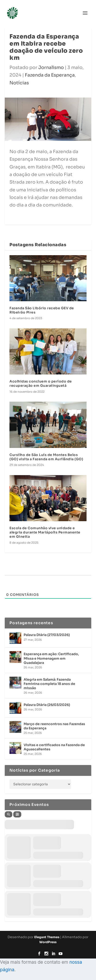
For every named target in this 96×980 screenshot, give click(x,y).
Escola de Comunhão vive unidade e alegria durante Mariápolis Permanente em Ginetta (45, 532)
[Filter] (17, 814)
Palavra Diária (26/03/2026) (47, 705)
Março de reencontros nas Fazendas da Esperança (54, 726)
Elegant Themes (47, 937)
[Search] (9, 814)
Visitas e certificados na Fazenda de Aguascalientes (54, 747)
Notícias (19, 83)
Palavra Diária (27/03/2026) (47, 635)
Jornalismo (51, 68)
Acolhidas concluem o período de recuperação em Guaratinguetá (41, 383)
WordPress (48, 942)
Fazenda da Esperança (50, 75)
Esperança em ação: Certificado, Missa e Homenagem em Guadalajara (51, 658)
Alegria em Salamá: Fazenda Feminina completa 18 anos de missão (49, 684)
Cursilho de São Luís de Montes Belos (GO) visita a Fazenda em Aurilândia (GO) (46, 457)
